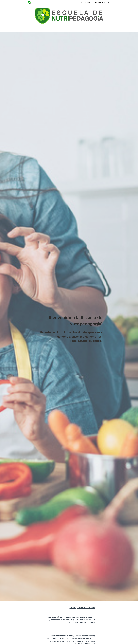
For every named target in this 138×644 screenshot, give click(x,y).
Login (104, 3)
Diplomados (80, 3)
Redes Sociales (97, 3)
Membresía (88, 3)
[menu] (93, 3)
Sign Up (109, 3)
